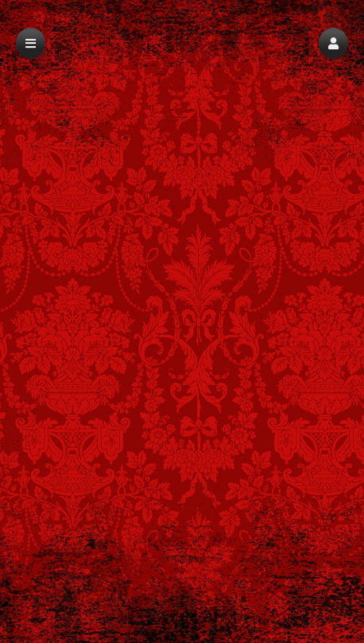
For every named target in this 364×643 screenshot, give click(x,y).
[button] (333, 43)
